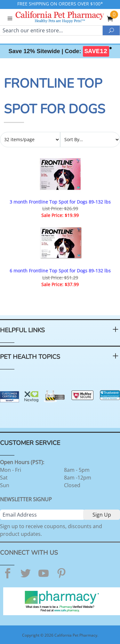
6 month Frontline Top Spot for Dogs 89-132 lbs (60, 271)
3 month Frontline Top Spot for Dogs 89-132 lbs (60, 202)
